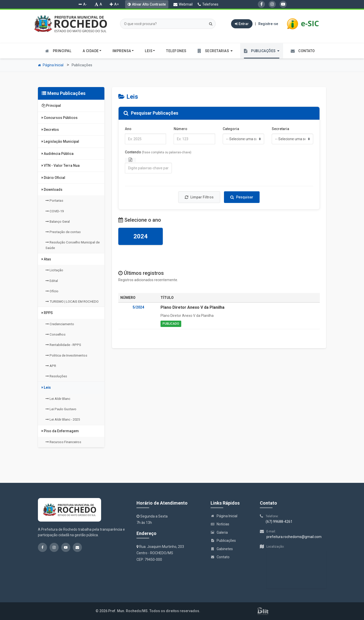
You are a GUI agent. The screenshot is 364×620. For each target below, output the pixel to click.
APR (51, 366)
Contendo (158, 152)
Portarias (54, 201)
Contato (220, 557)
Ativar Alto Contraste (149, 4)
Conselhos (55, 334)
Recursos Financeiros (63, 442)
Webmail (183, 4)
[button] (215, 51)
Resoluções (56, 376)
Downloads (52, 190)
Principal (51, 106)
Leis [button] (150, 51)
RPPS (47, 313)
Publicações (223, 541)
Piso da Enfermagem (60, 431)
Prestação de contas (63, 232)
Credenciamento (60, 324)
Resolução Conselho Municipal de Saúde (73, 245)
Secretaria (280, 129)
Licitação (54, 270)
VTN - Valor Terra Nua (61, 166)
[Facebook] (261, 4)
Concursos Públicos (60, 118)
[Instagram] (272, 4)
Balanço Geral (58, 222)
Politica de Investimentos (66, 355)
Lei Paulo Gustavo (61, 409)
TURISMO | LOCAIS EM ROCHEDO (72, 302)
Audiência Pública (58, 154)
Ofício (52, 291)
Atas (46, 259)
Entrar (242, 24)
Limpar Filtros (199, 197)
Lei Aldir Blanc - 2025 (63, 419)
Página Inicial (51, 65)
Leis (46, 387)
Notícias (220, 524)
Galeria (219, 532)
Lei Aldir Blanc (58, 399)
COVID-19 (55, 211)
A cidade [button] (92, 51)
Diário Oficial (53, 178)
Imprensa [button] (123, 51)
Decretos (50, 130)
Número (180, 129)
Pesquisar (242, 197)
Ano (128, 129)
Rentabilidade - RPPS (63, 345)
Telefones (208, 4)
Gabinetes (222, 549)
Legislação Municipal (60, 141)
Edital (52, 281)
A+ (114, 4)
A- (83, 4)
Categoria (231, 129)
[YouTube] (283, 4)
